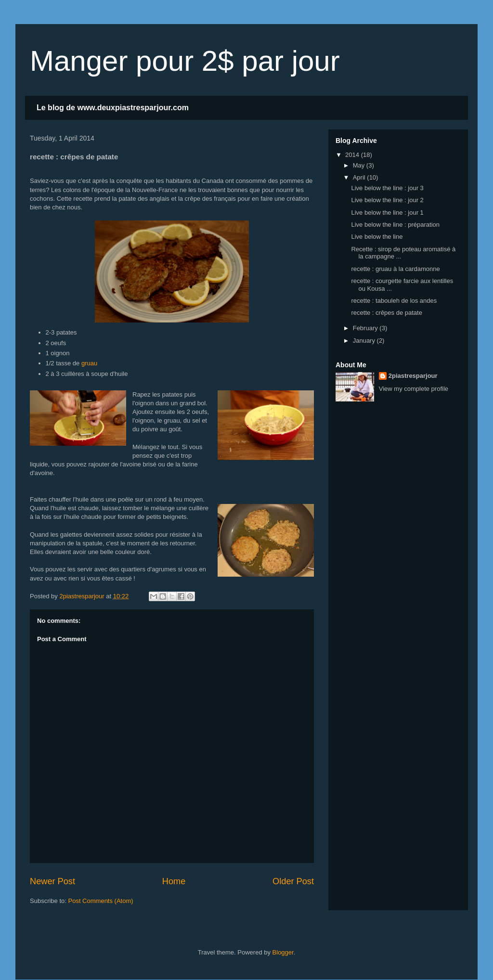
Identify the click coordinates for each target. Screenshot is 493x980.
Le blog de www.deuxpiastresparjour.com (113, 108)
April (360, 177)
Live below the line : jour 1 (387, 213)
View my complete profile (414, 389)
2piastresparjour (413, 376)
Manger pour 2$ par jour (185, 61)
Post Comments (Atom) (101, 901)
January (365, 341)
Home (174, 881)
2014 (353, 155)
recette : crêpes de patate (386, 313)
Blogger (283, 952)
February (366, 328)
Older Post (293, 881)
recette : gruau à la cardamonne (395, 269)
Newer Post (52, 881)
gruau (89, 363)
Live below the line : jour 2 (387, 200)
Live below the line (377, 237)
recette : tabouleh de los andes (394, 301)
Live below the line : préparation (395, 225)
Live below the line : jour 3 (387, 188)
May (360, 165)
